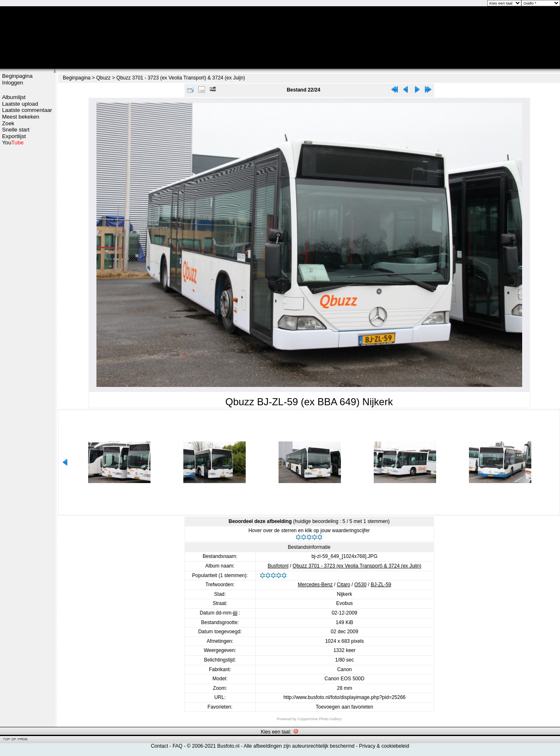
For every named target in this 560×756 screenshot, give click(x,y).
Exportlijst (14, 136)
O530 (360, 585)
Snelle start (16, 130)
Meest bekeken (21, 117)
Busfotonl (278, 566)
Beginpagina (17, 76)
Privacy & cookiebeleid (384, 746)
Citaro (343, 585)
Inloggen (13, 83)
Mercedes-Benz (315, 585)
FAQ (178, 746)
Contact (159, 746)
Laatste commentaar (27, 110)
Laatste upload (20, 104)
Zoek (8, 123)
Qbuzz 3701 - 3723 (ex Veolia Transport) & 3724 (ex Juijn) (181, 78)
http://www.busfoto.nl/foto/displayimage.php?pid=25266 (345, 697)
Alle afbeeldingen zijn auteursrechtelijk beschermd (299, 746)
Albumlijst (14, 97)
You (13, 143)
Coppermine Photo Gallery (319, 719)
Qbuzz (103, 78)
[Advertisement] (27, 178)
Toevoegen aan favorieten (345, 707)
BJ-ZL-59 (381, 585)
